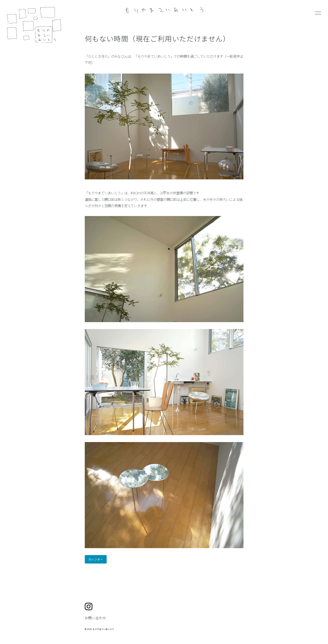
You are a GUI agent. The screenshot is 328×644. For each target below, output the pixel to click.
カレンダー (96, 559)
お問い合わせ (95, 618)
